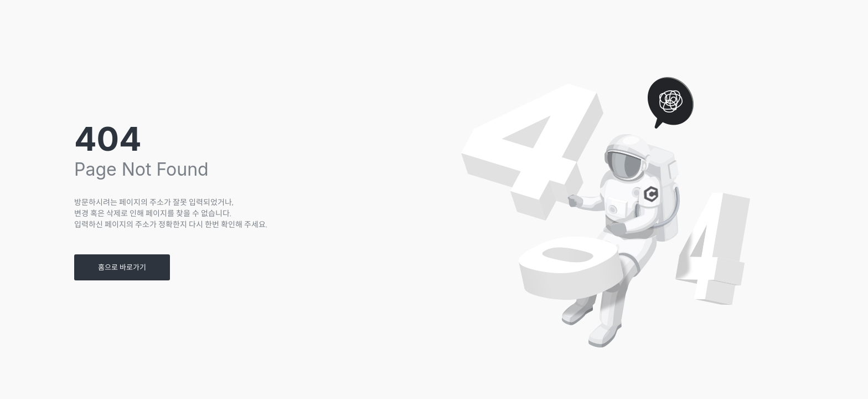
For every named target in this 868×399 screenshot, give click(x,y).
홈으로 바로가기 (122, 267)
